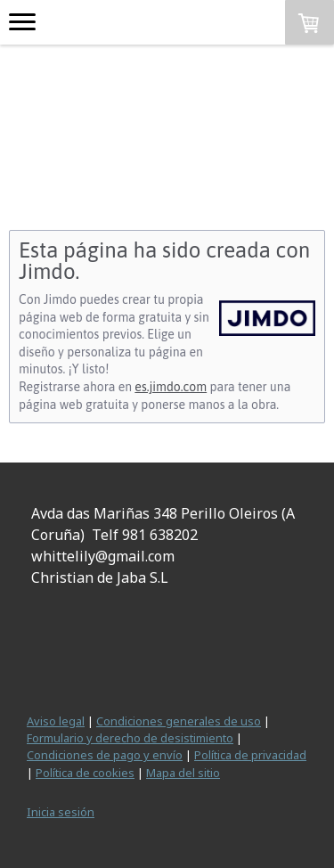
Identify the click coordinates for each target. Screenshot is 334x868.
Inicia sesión (61, 812)
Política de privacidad (250, 755)
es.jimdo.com (171, 387)
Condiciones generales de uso (179, 721)
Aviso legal (56, 721)
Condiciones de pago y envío (105, 755)
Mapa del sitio (183, 773)
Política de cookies (85, 773)
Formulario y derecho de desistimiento (130, 738)
